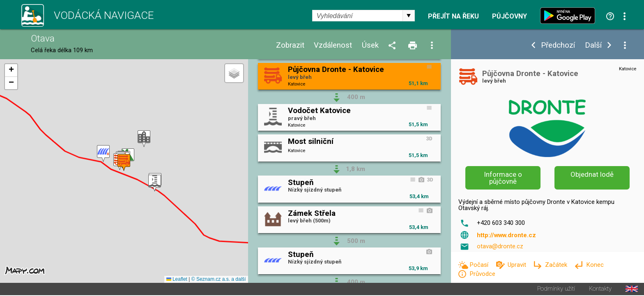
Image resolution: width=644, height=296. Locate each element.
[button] (144, 139)
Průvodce (482, 274)
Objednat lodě (592, 174)
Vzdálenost (333, 45)
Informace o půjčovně (503, 178)
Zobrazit (290, 45)
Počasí (480, 265)
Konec (595, 265)
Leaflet (177, 280)
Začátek (557, 265)
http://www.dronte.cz (506, 235)
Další (593, 45)
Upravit (518, 265)
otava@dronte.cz (500, 246)
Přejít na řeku (453, 16)
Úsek (370, 45)
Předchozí (558, 45)
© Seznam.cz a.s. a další (219, 280)
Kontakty (600, 290)
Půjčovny (509, 16)
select (409, 16)
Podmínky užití (556, 290)
